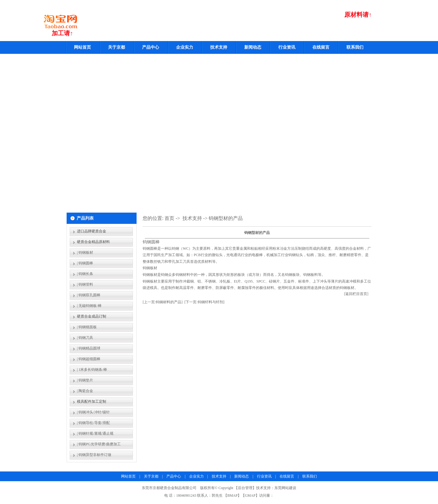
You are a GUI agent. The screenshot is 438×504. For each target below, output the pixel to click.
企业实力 (185, 47)
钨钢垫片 (86, 380)
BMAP (232, 495)
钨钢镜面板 (88, 327)
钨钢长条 (86, 274)
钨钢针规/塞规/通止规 (96, 433)
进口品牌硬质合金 (92, 231)
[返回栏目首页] (356, 294)
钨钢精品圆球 (89, 348)
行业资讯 (287, 47)
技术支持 (219, 47)
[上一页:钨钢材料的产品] (163, 302)
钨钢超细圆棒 (89, 359)
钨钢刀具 (86, 338)
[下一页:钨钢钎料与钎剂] (204, 302)
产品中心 (151, 47)
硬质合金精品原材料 (93, 242)
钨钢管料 (86, 284)
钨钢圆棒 (86, 263)
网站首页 (82, 47)
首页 (169, 218)
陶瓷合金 (86, 391)
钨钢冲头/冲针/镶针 (94, 412)
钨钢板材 (86, 252)
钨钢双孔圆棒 (89, 295)
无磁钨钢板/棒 (90, 306)
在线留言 (321, 47)
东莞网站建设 (285, 488)
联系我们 (355, 47)
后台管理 (245, 488)
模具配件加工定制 (92, 401)
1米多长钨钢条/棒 (93, 370)
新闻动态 (253, 47)
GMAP (250, 495)
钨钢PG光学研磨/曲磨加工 (100, 444)
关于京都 (116, 47)
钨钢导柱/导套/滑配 (94, 423)
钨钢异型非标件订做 (95, 455)
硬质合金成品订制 (92, 316)
